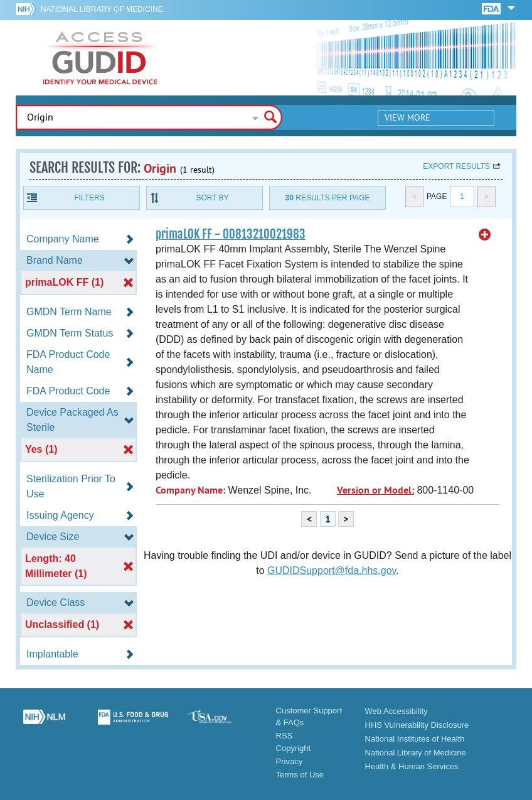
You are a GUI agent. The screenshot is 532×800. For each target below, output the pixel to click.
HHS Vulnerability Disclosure (417, 725)
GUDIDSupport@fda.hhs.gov (332, 570)
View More (407, 117)
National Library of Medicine (102, 9)
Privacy (290, 761)
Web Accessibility (396, 711)
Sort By (212, 198)
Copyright (294, 748)
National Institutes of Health (415, 739)
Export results (456, 166)
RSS (285, 736)
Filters (89, 198)
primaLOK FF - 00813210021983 (231, 234)
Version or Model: (375, 490)
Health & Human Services (412, 766)
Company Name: (190, 490)
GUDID (100, 58)
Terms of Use (300, 775)
